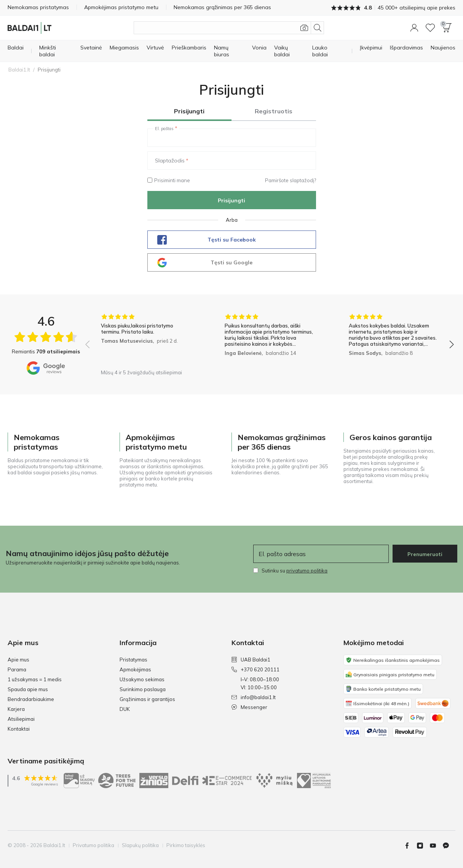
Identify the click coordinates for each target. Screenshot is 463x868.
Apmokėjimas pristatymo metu (121, 7)
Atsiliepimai (21, 719)
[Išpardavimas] (406, 48)
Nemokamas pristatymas (38, 7)
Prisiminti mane (169, 180)
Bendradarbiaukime (31, 699)
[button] (414, 28)
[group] (146, 339)
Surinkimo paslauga (143, 689)
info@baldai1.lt (254, 697)
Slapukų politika (140, 845)
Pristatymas (133, 660)
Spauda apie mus (28, 689)
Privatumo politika (93, 845)
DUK (125, 709)
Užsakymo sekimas (142, 679)
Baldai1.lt (19, 70)
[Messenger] (449, 846)
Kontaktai (19, 729)
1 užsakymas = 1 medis (35, 679)
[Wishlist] (430, 28)
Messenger (249, 707)
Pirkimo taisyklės (186, 845)
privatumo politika (307, 571)
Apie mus (18, 660)
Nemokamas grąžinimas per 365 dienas (222, 7)
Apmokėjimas (135, 669)
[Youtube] (436, 846)
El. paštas (164, 129)
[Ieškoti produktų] (229, 28)
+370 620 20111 (255, 669)
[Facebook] (410, 846)
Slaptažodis (170, 161)
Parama (17, 669)
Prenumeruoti (425, 554)
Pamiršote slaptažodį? (291, 180)
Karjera (16, 709)
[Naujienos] (443, 48)
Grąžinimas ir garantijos (147, 699)
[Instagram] (423, 846)
